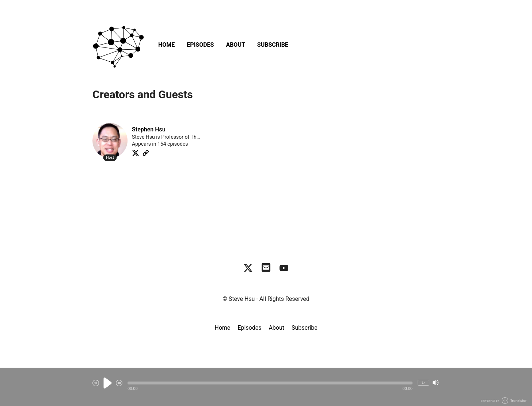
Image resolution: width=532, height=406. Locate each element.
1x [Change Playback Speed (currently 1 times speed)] (423, 382)
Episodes (200, 45)
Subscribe (273, 45)
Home (166, 45)
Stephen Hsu (149, 129)
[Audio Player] (266, 387)
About (235, 45)
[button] (270, 383)
